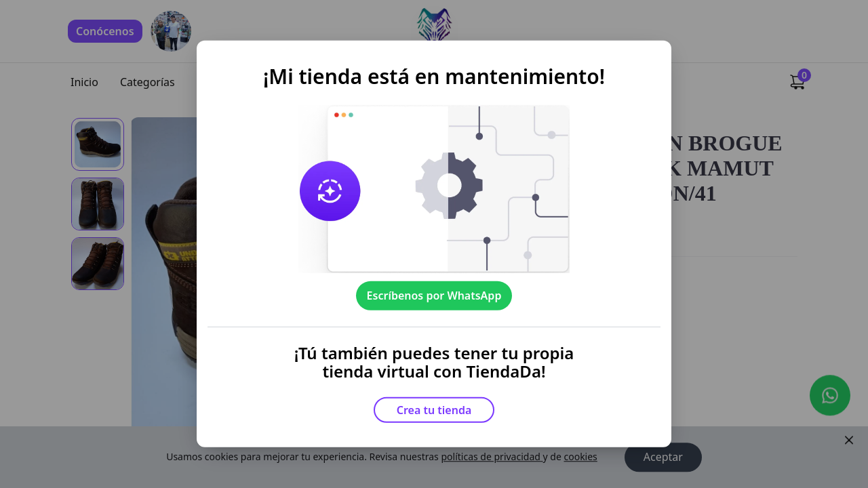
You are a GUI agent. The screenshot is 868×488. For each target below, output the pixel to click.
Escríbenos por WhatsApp (434, 296)
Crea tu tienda (434, 410)
